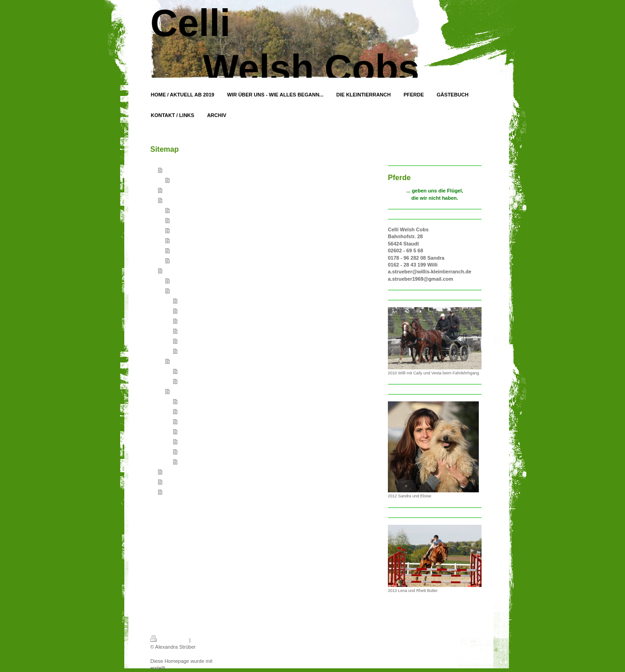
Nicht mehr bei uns (192, 391)
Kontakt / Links (182, 481)
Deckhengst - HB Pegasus (209, 411)
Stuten (179, 290)
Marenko (189, 431)
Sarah (186, 441)
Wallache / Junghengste (198, 361)
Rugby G (189, 341)
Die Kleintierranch (185, 200)
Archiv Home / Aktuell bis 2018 (205, 180)
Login (352, 639)
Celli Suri (189, 331)
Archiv (172, 491)
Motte (185, 320)
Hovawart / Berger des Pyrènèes (208, 230)
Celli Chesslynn (196, 300)
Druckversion (169, 640)
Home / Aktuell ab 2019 (191, 170)
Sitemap (201, 640)
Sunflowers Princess (202, 451)
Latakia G (190, 351)
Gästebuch (177, 471)
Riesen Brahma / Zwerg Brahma (207, 240)
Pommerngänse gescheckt (201, 260)
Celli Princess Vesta (201, 421)
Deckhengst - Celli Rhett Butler (206, 280)
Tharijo (187, 401)
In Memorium (186, 220)
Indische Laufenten (193, 250)
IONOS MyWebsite (235, 661)
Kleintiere (182, 210)
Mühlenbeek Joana (200, 310)
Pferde (172, 270)
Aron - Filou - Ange (200, 461)
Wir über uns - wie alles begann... (204, 190)
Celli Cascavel (195, 371)
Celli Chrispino (195, 381)
